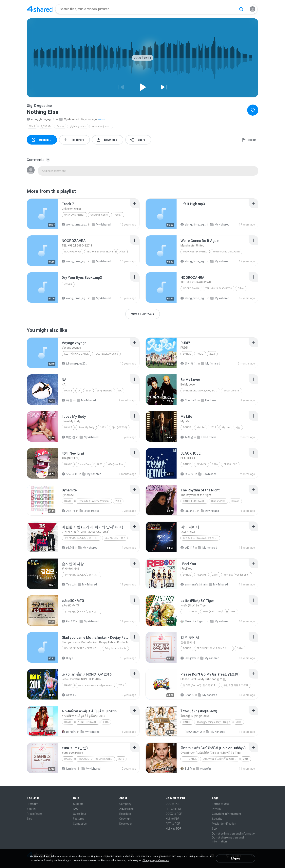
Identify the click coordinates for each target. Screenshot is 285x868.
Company (125, 804)
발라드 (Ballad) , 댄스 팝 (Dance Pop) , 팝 (202, 685)
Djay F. (68, 658)
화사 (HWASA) (105, 391)
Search (31, 809)
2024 (88, 391)
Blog (29, 819)
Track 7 (118, 215)
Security (217, 819)
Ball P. (186, 769)
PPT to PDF (173, 824)
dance (68, 722)
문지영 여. (189, 364)
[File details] (42, 214)
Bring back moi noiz (115, 648)
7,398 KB (46, 126)
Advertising (126, 809)
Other (122, 252)
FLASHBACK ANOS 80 (106, 354)
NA (120, 391)
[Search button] (241, 9)
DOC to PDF (173, 804)
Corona (235, 501)
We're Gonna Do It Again (226, 252)
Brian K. (187, 695)
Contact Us (80, 824)
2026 (212, 354)
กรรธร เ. (69, 695)
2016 (233, 612)
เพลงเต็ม (203, 769)
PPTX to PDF (174, 809)
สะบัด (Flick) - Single (213, 612)
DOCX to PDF (174, 814)
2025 (213, 427)
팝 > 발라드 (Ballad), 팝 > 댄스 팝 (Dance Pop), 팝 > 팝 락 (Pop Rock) (83, 612)
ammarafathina (193, 584)
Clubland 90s (218, 501)
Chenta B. (189, 400)
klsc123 (69, 621)
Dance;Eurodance (194, 501)
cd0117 (187, 548)
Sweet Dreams (231, 391)
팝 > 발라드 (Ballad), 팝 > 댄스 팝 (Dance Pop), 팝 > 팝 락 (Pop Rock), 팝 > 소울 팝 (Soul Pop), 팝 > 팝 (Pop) (83, 538)
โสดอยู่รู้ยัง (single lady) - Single (213, 722)
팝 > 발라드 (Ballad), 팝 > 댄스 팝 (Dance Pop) (202, 538)
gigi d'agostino (78, 126)
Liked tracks (207, 437)
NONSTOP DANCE (88, 722)
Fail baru (208, 400)
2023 (103, 427)
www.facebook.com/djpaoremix (95, 685)
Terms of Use (220, 804)
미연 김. (69, 437)
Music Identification (224, 824)
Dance (60, 126)
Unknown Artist (74, 215)
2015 (215, 575)
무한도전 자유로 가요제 (236, 685)
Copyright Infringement (227, 814)
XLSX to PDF (173, 829)
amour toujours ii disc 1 (102, 126)
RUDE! (200, 354)
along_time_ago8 (40, 119)
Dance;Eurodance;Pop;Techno (201, 391)
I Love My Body (86, 427)
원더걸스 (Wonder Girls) (237, 575)
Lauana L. (189, 511)
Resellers (125, 814)
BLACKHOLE (230, 464)
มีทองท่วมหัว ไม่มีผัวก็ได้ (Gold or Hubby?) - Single (221, 759)
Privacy (217, 809)
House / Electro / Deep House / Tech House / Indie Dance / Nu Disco (83, 648)
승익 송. (187, 474)
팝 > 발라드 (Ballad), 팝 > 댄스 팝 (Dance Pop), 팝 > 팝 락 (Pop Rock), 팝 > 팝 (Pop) (83, 575)
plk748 (68, 548)
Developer (126, 824)
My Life (201, 427)
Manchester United (195, 252)
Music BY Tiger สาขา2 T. (193, 621)
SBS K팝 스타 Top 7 (115, 538)
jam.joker (188, 658)
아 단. (67, 400)
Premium (33, 804)
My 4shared (69, 119)
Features (79, 819)
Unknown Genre (99, 215)
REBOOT (201, 575)
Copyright (125, 819)
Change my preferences (156, 860)
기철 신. (69, 511)
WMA (32, 126)
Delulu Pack (84, 464)
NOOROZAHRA (73, 252)
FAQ (76, 809)
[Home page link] (40, 9)
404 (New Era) (116, 464)
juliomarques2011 (75, 364)
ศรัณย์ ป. (69, 732)
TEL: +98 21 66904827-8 (100, 252)
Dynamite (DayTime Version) (94, 501)
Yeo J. (68, 584)
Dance (190, 612)
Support (78, 804)
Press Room (34, 814)
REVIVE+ (201, 464)
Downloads (207, 474)
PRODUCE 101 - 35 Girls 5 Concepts (215, 648)
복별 (238, 427)
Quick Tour (80, 814)
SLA (215, 829)
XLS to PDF (172, 819)
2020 (118, 501)
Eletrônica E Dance (76, 354)
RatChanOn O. (191, 732)
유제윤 (187, 437)
